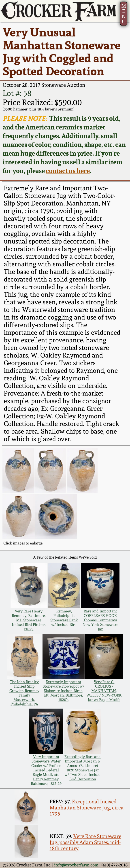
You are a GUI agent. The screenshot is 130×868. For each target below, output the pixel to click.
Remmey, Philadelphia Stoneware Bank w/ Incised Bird (64, 618)
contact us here (68, 171)
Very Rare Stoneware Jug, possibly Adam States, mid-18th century (85, 842)
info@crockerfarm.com (76, 865)
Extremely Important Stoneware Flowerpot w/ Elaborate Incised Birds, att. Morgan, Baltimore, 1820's (63, 691)
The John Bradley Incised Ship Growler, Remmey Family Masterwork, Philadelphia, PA (24, 693)
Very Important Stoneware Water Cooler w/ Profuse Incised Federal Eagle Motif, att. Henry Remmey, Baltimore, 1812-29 (46, 770)
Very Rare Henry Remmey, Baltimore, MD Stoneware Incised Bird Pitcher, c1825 (29, 620)
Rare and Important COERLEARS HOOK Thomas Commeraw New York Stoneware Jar (100, 620)
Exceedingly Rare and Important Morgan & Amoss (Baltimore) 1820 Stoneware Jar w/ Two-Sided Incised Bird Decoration (83, 768)
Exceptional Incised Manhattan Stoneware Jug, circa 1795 (87, 808)
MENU (124, 14)
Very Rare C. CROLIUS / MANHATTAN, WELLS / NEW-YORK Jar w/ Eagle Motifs (104, 691)
